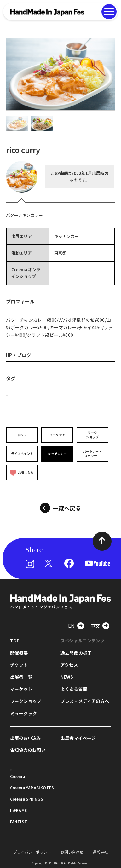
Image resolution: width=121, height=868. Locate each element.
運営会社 (100, 852)
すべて (22, 435)
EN (71, 626)
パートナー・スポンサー (92, 454)
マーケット (57, 435)
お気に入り (22, 473)
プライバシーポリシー (32, 852)
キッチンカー (57, 454)
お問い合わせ (72, 852)
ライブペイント (22, 454)
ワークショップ (92, 435)
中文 (95, 626)
